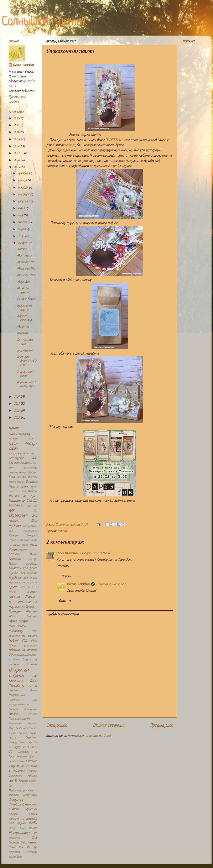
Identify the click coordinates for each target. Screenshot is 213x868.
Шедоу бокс (17, 828)
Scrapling (32, 852)
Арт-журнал (16, 458)
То (16, 781)
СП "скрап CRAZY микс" (23, 747)
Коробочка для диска (23, 578)
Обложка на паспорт (23, 650)
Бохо (12, 477)
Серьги (12, 733)
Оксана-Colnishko (78, 584)
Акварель (13, 439)
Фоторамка (16, 800)
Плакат (33, 691)
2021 (17, 126)
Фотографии (30, 795)
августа (23, 202)
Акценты (32, 439)
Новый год (18, 641)
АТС (34, 458)
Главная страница (109, 725)
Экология (14, 838)
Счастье (32, 771)
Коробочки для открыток (23, 583)
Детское (14, 496)
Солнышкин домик (44, 22)
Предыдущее (162, 725)
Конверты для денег (23, 568)
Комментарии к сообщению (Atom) (89, 736)
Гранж (25, 487)
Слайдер (13, 743)
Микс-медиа (19, 621)
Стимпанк (31, 766)
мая (21, 216)
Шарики (22, 823)
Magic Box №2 (26, 275)
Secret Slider (15, 857)
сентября (24, 195)
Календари (15, 559)
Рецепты (13, 728)
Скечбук (23, 733)
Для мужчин (25, 351)
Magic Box (23, 282)
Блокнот (32, 473)
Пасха (33, 681)
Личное (14, 597)
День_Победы (29, 491)
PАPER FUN (114, 140)
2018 (17, 147)
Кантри (33, 559)
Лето (22, 587)
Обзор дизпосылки (23, 646)
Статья (21, 762)
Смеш (22, 743)
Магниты (23, 327)
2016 (17, 160)
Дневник (14, 536)
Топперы (23, 781)
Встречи (21, 482)
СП (35, 742)
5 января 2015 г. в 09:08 (94, 553)
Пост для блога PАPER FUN (27, 361)
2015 (17, 168)
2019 (17, 140)
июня (22, 208)
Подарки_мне (17, 695)
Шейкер (33, 828)
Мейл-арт (31, 616)
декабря (23, 174)
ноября (23, 181)
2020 (17, 133)
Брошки (22, 477)
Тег (11, 781)
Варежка (22, 333)
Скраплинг (31, 738)
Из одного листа (18, 545)
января (23, 243)
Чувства (22, 249)
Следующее (57, 725)
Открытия (31, 665)
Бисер (22, 473)
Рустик (23, 728)
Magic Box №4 (26, 262)
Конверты (32, 564)
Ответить (63, 566)
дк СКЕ (27, 501)
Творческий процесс (23, 776)
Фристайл (31, 809)
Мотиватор (16, 631)
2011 (17, 418)
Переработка (16, 686)
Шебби (33, 823)
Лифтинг (32, 592)
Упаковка (69, 145)
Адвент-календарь (19, 434)
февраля (24, 237)
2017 (17, 154)
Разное (33, 714)
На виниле (29, 636)
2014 (17, 397)
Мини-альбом (17, 626)
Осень (16, 660)
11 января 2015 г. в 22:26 (111, 584)
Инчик (33, 554)
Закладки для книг (19, 540)
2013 (17, 404)
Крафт (13, 587)
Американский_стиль (21, 454)
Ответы (66, 576)
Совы (29, 742)
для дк (32, 506)
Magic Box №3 (26, 269)
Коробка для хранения (23, 573)
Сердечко (32, 728)
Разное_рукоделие (19, 719)
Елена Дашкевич (67, 553)
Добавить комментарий (63, 615)
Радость (14, 714)
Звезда (33, 540)
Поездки (14, 709)
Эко (35, 833)
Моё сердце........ (26, 256)
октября (24, 188)
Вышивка (31, 482)
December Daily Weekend (23, 843)
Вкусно (12, 482)
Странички (17, 771)
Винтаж (32, 477)
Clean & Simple (26, 299)
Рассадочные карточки (23, 724)
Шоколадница (19, 833)
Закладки (31, 536)
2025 (17, 119)
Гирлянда (14, 487)
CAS (34, 838)
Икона (33, 545)
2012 (17, 411)
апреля (23, 222)
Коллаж (13, 564)
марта (22, 229)
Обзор (34, 641)
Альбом (13, 444)
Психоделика (30, 710)
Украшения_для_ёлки (21, 791)
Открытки (19, 670)
